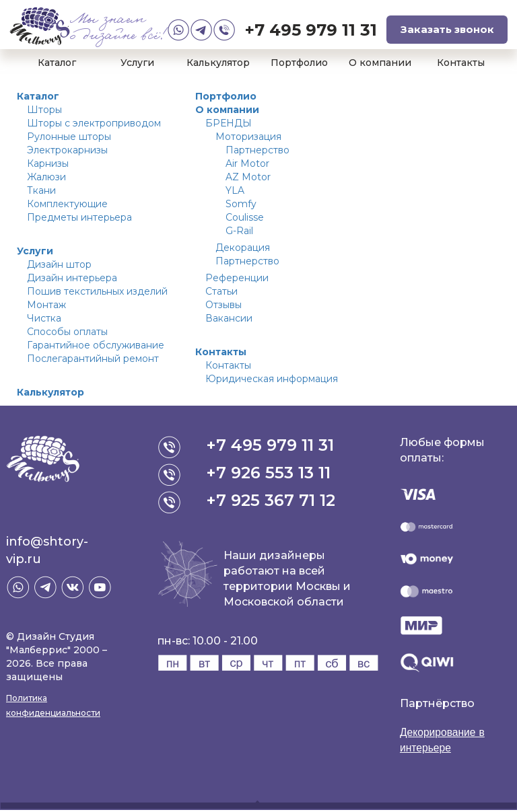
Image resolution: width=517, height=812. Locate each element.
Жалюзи (46, 177)
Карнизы (48, 163)
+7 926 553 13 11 (269, 473)
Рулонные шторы (69, 137)
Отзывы (223, 305)
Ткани (41, 190)
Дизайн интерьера (72, 278)
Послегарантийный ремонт (93, 359)
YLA (235, 190)
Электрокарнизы (67, 150)
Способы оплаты (67, 332)
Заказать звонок (447, 29)
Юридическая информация (272, 379)
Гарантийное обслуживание (96, 345)
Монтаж (46, 305)
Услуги (137, 63)
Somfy (241, 204)
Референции (237, 278)
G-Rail (239, 231)
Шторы (44, 110)
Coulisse (245, 217)
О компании (380, 63)
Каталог (57, 63)
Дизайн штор (59, 264)
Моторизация (248, 137)
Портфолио (299, 63)
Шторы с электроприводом (94, 123)
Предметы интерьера (79, 217)
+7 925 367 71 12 (271, 500)
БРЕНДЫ (229, 123)
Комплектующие (67, 204)
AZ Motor (248, 177)
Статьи (221, 291)
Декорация (243, 248)
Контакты (461, 63)
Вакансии (229, 318)
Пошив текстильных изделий (97, 291)
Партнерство (257, 150)
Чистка (44, 318)
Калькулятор (218, 63)
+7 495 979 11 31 (311, 30)
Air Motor (247, 163)
